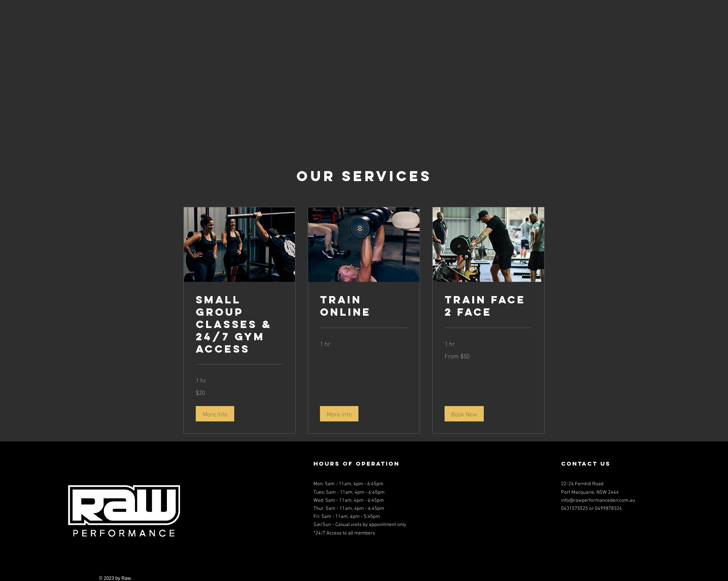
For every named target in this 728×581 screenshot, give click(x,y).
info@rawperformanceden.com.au (598, 501)
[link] (240, 325)
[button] (215, 414)
